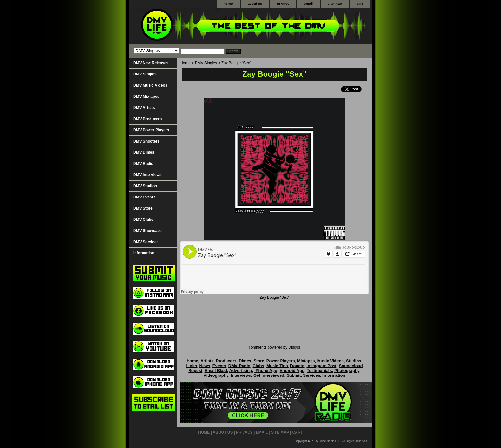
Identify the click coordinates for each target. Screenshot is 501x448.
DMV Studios (145, 186)
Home (185, 63)
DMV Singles (206, 63)
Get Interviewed (269, 375)
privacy (283, 4)
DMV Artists (144, 108)
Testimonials (319, 371)
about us (255, 4)
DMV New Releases (151, 63)
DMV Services (146, 242)
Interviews (241, 375)
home (228, 4)
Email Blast (216, 371)
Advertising (241, 371)
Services (312, 375)
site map (335, 4)
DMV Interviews (147, 175)
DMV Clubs (143, 220)
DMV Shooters (146, 141)
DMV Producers (147, 119)
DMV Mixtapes (146, 97)
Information (144, 253)
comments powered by (275, 347)
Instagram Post (321, 366)
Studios (354, 361)
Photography (347, 371)
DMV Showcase (147, 231)
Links (191, 366)
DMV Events (144, 197)
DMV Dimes (144, 152)
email (308, 4)
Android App (292, 371)
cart (360, 4)
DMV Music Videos (150, 85)
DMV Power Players (151, 130)
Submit (294, 375)
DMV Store (143, 208)
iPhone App (266, 371)
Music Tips (277, 366)
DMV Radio (143, 164)
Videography (216, 375)
